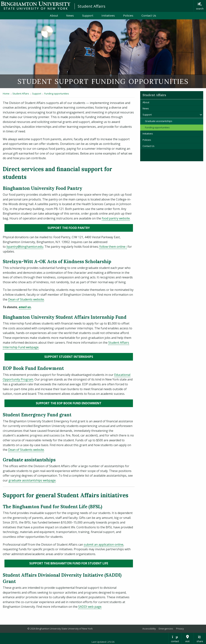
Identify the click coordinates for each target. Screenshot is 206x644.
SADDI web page (90, 607)
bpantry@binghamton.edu (25, 247)
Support (88, 15)
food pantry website (116, 218)
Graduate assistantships (159, 121)
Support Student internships (89, 356)
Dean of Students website (26, 299)
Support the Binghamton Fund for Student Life (81, 563)
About (54, 15)
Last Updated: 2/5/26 (103, 642)
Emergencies (166, 629)
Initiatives (108, 15)
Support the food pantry (89, 228)
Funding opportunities (57, 94)
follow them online (113, 247)
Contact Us (149, 15)
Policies (128, 15)
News (70, 15)
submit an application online (104, 545)
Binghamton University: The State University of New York (36, 6)
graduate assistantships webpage (32, 480)
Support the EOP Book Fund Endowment (84, 403)
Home (6, 94)
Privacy (180, 629)
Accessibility (149, 629)
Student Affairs (92, 6)
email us (25, 307)
